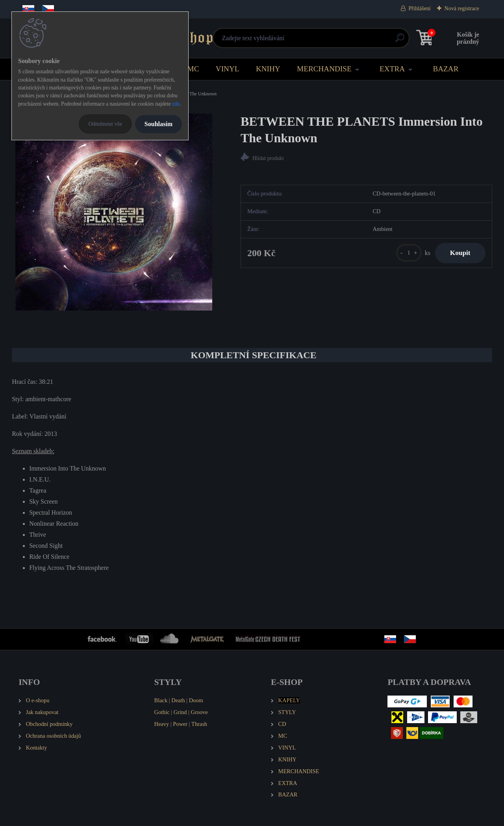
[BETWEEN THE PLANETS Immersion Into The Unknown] (114, 212)
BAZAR (446, 69)
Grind (180, 712)
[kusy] (407, 253)
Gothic (162, 712)
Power (180, 724)
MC (193, 69)
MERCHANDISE (324, 69)
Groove (199, 712)
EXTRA (392, 69)
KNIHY (268, 69)
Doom (196, 700)
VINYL (228, 69)
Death (178, 700)
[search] (347, 41)
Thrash (199, 724)
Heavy (162, 724)
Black (161, 700)
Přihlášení (420, 8)
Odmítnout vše (105, 124)
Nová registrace (462, 8)
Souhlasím (158, 124)
